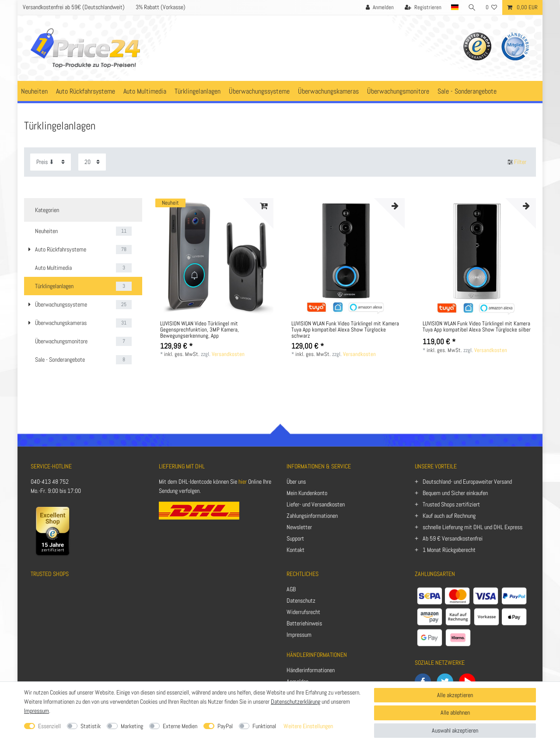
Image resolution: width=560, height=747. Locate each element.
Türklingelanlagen (198, 91)
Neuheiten (34, 91)
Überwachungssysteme (259, 91)
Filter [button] (517, 162)
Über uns (296, 482)
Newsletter (299, 527)
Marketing (132, 726)
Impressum (299, 635)
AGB (291, 589)
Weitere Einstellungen (308, 726)
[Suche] (472, 7)
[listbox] (214, 257)
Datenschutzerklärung (296, 702)
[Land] (455, 7)
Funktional (264, 726)
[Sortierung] (51, 162)
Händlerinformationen (311, 670)
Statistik (91, 726)
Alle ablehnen (455, 712)
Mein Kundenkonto (307, 493)
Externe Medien (180, 726)
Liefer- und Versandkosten (316, 504)
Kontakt (296, 550)
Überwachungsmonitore (398, 91)
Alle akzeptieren (455, 695)
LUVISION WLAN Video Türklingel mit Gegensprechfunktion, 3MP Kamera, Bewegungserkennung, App (199, 330)
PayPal (225, 726)
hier (243, 482)
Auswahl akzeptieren (455, 730)
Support (295, 538)
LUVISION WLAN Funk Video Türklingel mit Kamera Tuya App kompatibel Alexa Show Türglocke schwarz (345, 330)
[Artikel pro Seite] (92, 162)
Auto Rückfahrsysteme (86, 91)
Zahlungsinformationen (312, 516)
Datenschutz (301, 600)
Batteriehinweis (304, 623)
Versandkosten (228, 354)
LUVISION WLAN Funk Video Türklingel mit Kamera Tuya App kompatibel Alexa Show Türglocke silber (477, 327)
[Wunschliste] (492, 7)
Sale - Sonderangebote (467, 91)
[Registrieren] (423, 7)
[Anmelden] (379, 7)
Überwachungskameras (328, 91)
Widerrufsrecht (303, 612)
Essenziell (49, 726)
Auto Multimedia (145, 91)
